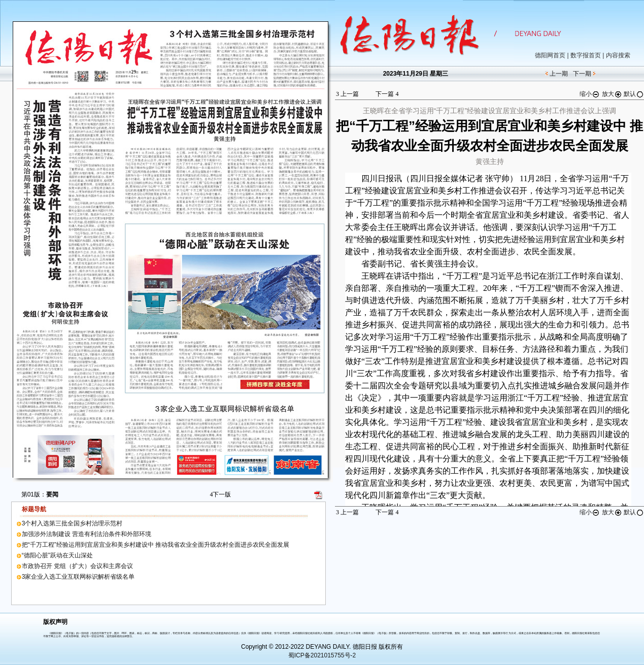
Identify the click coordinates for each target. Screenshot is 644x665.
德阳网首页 (550, 55)
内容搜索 (618, 55)
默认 (634, 94)
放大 (612, 94)
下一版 (220, 494)
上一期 (559, 74)
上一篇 (347, 94)
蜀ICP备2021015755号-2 (322, 655)
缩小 (590, 94)
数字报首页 (586, 55)
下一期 (582, 74)
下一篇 (387, 94)
